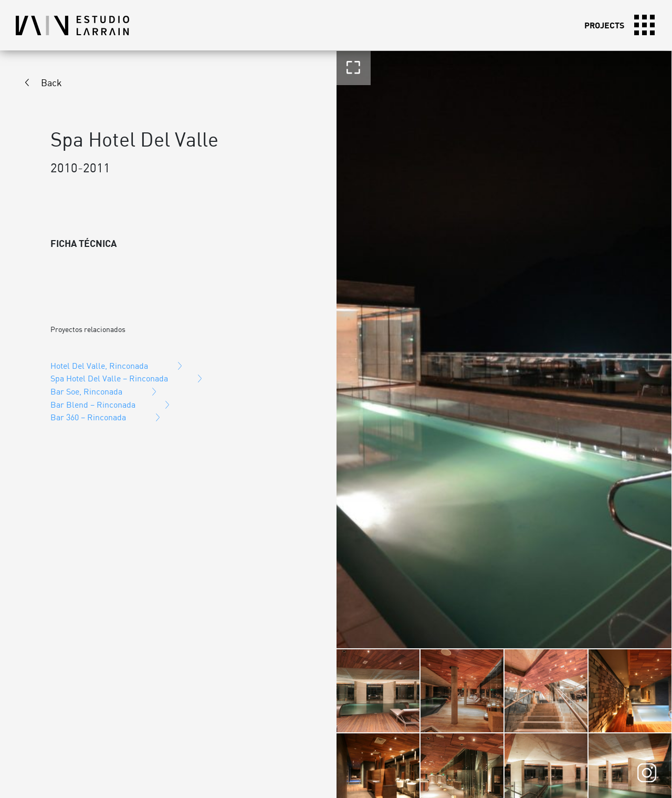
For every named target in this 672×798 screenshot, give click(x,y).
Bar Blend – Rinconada (93, 405)
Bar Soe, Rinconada (86, 391)
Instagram (647, 773)
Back (51, 82)
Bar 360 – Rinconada (88, 417)
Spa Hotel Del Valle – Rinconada (109, 378)
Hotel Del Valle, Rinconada (99, 366)
